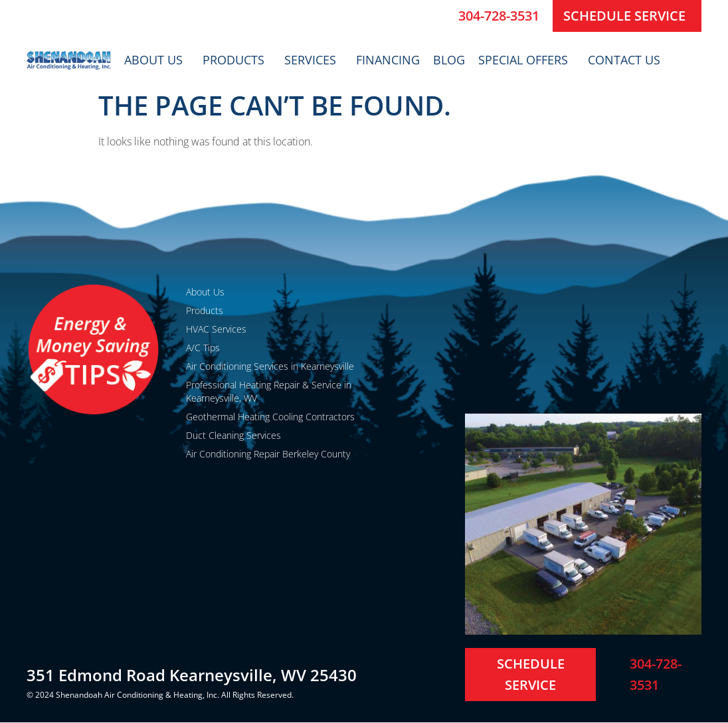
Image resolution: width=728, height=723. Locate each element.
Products (237, 60)
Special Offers (526, 60)
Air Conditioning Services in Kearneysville (270, 366)
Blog (449, 60)
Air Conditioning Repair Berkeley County (268, 454)
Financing (388, 60)
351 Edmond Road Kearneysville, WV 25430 (192, 675)
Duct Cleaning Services (233, 435)
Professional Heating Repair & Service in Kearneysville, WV (269, 391)
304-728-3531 (499, 16)
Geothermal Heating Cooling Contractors (270, 417)
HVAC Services (216, 329)
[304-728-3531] (443, 16)
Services (314, 60)
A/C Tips (203, 348)
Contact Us (627, 60)
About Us (157, 60)
